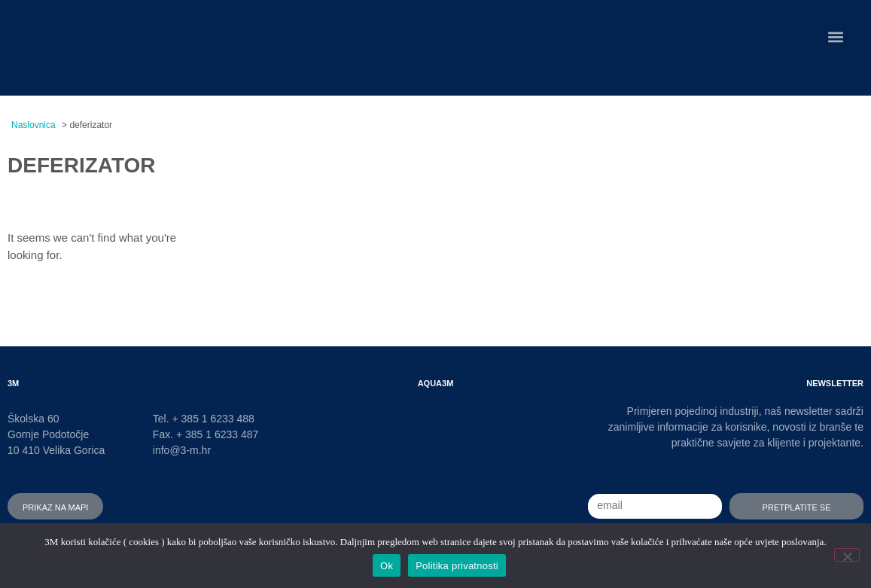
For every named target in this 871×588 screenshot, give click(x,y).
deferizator (82, 162)
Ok (387, 566)
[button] (836, 37)
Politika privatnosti (457, 566)
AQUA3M (436, 382)
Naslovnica (33, 125)
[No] (847, 555)
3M (13, 382)
